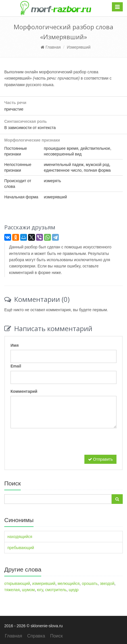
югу (40, 590)
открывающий (17, 583)
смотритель (56, 590)
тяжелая (12, 590)
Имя (15, 345)
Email (16, 366)
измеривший (44, 583)
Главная (51, 47)
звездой (107, 583)
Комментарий (24, 391)
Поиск (56, 636)
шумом (28, 590)
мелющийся (69, 583)
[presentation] (54, 444)
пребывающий (21, 548)
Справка (36, 636)
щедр (74, 590)
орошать (90, 583)
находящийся (20, 537)
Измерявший (79, 47)
